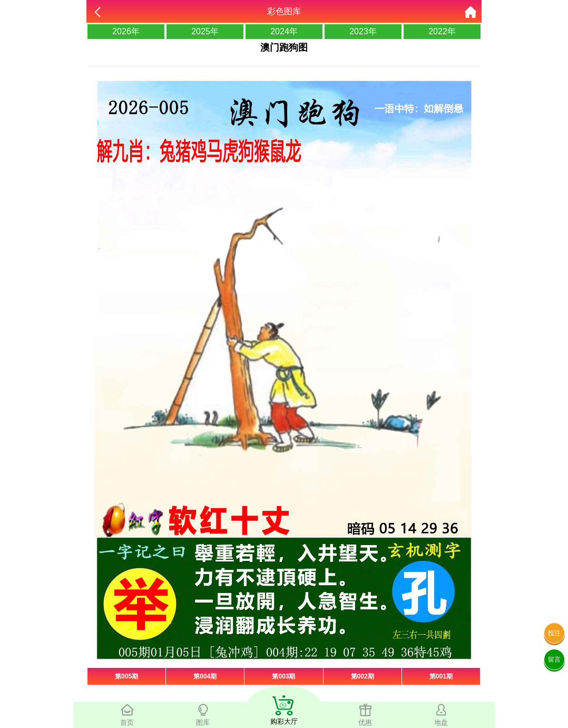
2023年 (363, 31)
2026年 (126, 31)
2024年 (284, 31)
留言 (554, 659)
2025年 (205, 31)
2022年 (442, 31)
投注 (554, 633)
